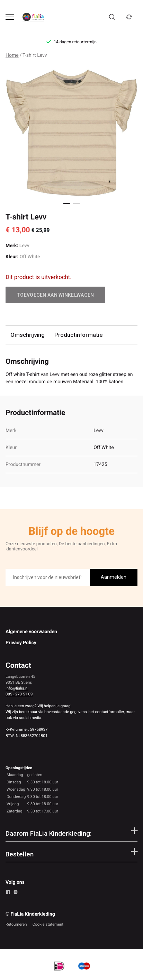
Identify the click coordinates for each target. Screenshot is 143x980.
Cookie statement (48, 924)
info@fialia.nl (17, 688)
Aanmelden (114, 577)
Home (12, 55)
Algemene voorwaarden (31, 632)
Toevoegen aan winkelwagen (55, 295)
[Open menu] (10, 17)
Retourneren (16, 924)
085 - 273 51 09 (19, 694)
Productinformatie (78, 335)
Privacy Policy (21, 643)
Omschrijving (28, 335)
